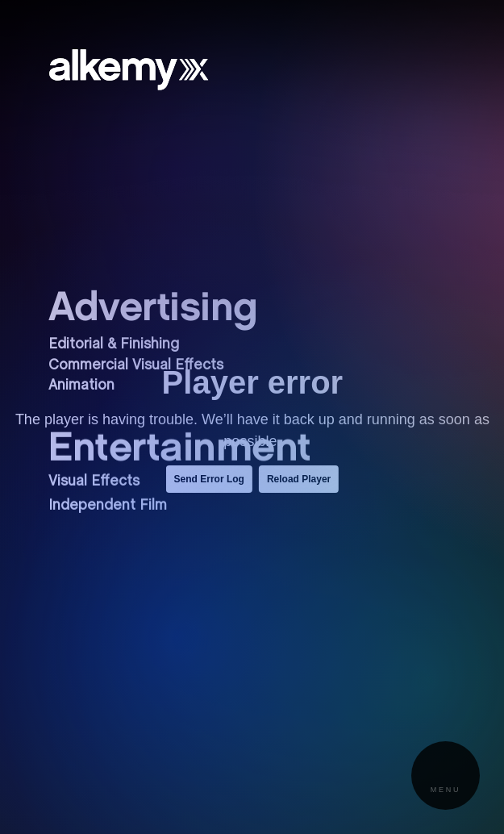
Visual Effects (94, 476)
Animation (81, 386)
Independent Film (108, 500)
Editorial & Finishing (114, 345)
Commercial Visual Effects (136, 366)
